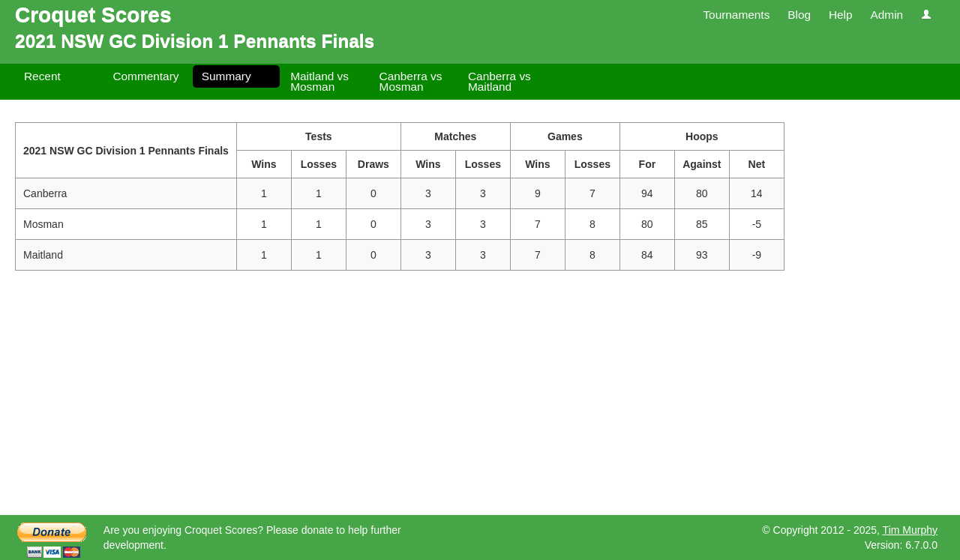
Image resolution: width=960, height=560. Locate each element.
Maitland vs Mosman (319, 81)
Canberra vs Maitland (499, 81)
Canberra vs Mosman (411, 81)
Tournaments (736, 15)
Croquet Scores (93, 15)
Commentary (145, 76)
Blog (799, 15)
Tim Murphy (910, 530)
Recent (42, 76)
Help (841, 15)
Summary (226, 76)
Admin (886, 15)
